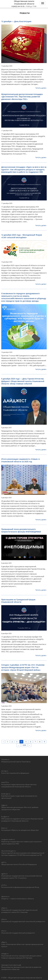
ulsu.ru (4, 931)
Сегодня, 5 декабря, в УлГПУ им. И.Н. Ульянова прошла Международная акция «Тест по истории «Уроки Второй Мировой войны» (23, 667)
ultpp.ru (4, 942)
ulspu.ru (4, 908)
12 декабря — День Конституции (16, 21)
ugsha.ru (4, 874)
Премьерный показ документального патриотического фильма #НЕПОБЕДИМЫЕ (21, 530)
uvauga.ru (5, 954)
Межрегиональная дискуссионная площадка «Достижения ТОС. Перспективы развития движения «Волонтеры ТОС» (22, 97)
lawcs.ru (4, 828)
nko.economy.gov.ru (8, 851)
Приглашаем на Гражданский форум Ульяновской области (18, 601)
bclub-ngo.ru (6, 794)
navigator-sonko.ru (8, 839)
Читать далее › (41, 88)
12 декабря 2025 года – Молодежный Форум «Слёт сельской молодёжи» (22, 236)
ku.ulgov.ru (5, 817)
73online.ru (5, 759)
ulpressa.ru (5, 896)
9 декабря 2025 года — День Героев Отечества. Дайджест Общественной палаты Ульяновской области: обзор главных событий (23, 381)
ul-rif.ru (4, 885)
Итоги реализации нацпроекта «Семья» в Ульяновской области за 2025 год (20, 460)
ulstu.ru (4, 919)
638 (24, 745)
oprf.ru (4, 862)
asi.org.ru (5, 771)
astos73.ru (5, 782)
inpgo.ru (4, 805)
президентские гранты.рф (11, 965)
